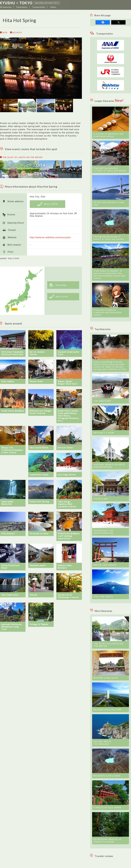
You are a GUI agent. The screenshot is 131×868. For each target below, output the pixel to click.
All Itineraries (6, 7)
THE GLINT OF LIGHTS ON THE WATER (21, 157)
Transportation (39, 7)
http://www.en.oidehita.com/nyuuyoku (50, 237)
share (103, 22)
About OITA (48, 204)
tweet (118, 22)
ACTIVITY (16, 33)
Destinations (22, 7)
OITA (4, 33)
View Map (58, 285)
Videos (53, 7)
